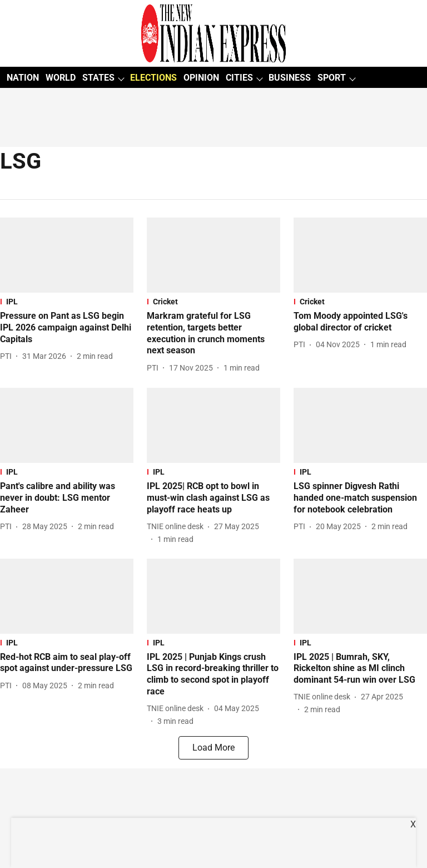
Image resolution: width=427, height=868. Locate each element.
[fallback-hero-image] (67, 255)
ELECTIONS (153, 78)
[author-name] (8, 356)
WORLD (61, 78)
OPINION (201, 78)
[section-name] (67, 302)
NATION (23, 78)
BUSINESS (290, 78)
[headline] (67, 328)
